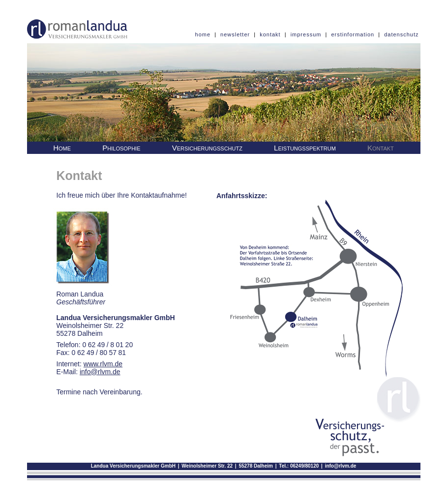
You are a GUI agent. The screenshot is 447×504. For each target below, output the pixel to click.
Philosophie (121, 148)
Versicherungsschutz (207, 148)
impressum (306, 34)
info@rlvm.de (341, 466)
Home (62, 148)
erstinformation (353, 34)
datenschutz (401, 34)
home (203, 34)
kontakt (270, 34)
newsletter (235, 34)
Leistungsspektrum (305, 148)
